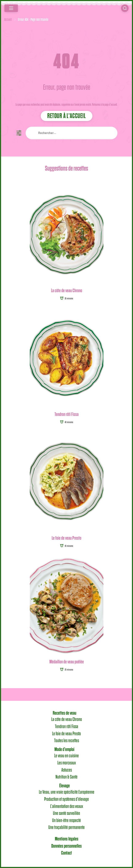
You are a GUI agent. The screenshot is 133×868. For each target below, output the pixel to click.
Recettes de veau (65, 713)
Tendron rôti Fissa (67, 414)
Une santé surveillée (66, 813)
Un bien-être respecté (66, 820)
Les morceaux (67, 763)
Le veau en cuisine (66, 756)
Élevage (65, 786)
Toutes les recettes (67, 741)
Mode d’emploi (64, 749)
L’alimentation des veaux (67, 806)
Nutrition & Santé (66, 777)
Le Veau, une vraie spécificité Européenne (67, 792)
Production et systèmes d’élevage (66, 799)
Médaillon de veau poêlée (67, 662)
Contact (66, 853)
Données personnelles (66, 846)
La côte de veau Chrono (67, 290)
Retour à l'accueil (66, 116)
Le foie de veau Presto (66, 538)
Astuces (67, 770)
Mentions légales (67, 839)
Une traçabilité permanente (66, 827)
